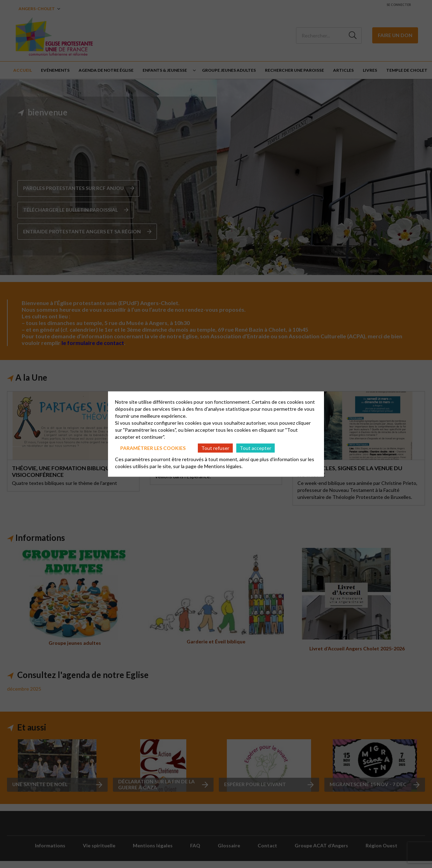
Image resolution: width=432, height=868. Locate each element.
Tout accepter (255, 448)
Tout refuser (215, 448)
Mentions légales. (223, 466)
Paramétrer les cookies (153, 448)
